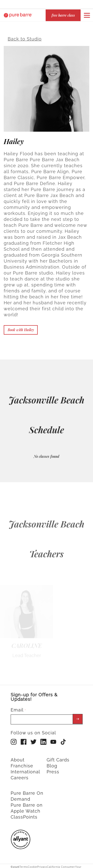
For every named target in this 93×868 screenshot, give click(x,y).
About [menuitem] (18, 757)
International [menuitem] (25, 769)
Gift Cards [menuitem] (58, 757)
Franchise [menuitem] (22, 763)
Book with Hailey (21, 327)
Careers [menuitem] (20, 774)
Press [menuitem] (53, 769)
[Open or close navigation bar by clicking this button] (87, 15)
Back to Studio (25, 36)
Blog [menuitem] (52, 763)
